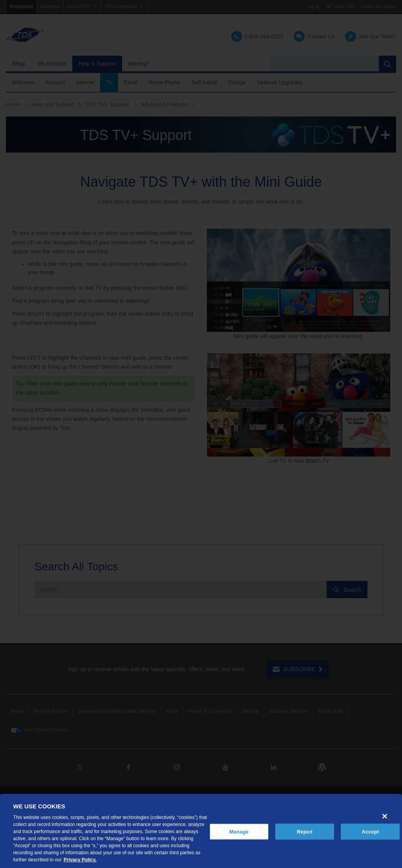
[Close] (385, 816)
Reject (305, 831)
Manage (239, 831)
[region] (201, 831)
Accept (370, 831)
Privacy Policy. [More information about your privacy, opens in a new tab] (80, 860)
